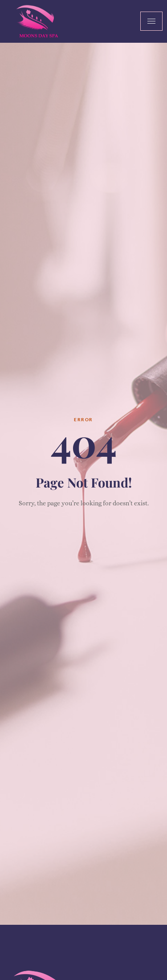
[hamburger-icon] (151, 21)
